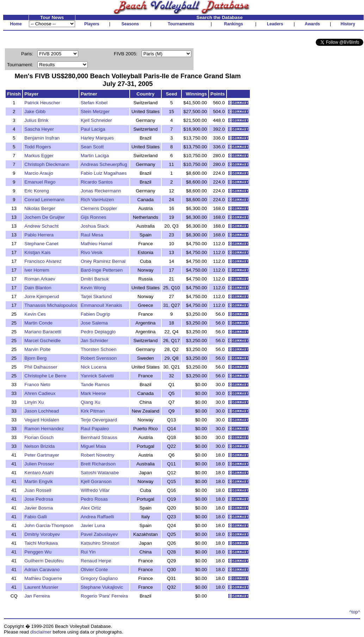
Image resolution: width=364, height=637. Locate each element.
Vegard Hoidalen (42, 420)
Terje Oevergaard (99, 420)
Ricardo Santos (97, 182)
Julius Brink (36, 120)
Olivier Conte (94, 570)
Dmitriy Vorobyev (42, 534)
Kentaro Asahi (39, 473)
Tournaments (181, 24)
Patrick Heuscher (42, 103)
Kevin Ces (35, 314)
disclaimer (41, 632)
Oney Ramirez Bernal (103, 261)
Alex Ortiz (91, 508)
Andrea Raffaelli (97, 517)
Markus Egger (39, 156)
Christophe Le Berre (45, 376)
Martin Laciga (95, 156)
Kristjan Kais (37, 252)
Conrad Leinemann (44, 200)
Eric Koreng (37, 191)
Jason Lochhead (42, 411)
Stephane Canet (41, 244)
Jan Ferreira (37, 596)
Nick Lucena (94, 367)
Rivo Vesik (92, 252)
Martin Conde (38, 323)
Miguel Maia (93, 446)
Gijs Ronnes (94, 217)
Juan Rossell (38, 490)
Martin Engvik (39, 481)
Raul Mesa (92, 235)
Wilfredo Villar (95, 490)
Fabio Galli (36, 517)
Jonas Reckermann (101, 191)
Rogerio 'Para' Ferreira (104, 596)
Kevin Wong (93, 288)
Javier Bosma (39, 508)
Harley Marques (97, 138)
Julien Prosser (39, 464)
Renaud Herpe (96, 561)
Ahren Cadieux (40, 393)
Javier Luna (93, 525)
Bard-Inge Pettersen (102, 270)
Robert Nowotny (98, 455)
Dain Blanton (38, 288)
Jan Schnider (94, 341)
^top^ (355, 612)
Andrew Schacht (41, 226)
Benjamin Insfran (42, 138)
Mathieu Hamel (97, 244)
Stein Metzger (95, 112)
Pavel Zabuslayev (99, 534)
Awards (312, 24)
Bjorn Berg (35, 358)
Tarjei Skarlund (96, 296)
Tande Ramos (95, 385)
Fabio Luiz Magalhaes (104, 173)
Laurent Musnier (41, 587)
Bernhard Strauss (99, 437)
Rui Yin (88, 552)
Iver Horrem (37, 270)
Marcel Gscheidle (42, 341)
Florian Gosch (39, 437)
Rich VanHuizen (97, 200)
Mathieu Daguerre (43, 578)
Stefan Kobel (94, 103)
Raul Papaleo (95, 429)
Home (16, 24)
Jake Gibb (35, 112)
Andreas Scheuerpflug (104, 164)
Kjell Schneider (96, 120)
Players (92, 24)
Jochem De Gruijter (45, 217)
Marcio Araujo (39, 173)
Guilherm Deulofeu (44, 561)
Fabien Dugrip (95, 314)
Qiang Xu (91, 402)
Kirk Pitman (93, 411)
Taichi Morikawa (41, 543)
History (348, 24)
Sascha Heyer (39, 129)
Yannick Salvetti (97, 376)
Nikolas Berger (40, 208)
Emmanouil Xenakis (101, 305)
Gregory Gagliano (99, 578)
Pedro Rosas (94, 499)
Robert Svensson (99, 358)
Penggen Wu (38, 552)
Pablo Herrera (39, 235)
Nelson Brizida (39, 446)
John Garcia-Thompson (49, 525)
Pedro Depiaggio (98, 332)
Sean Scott (92, 147)
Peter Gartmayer (42, 455)
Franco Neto (37, 385)
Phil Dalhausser (41, 367)
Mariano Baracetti (43, 332)
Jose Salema (94, 323)
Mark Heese (93, 393)
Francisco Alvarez (43, 261)
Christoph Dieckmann (47, 164)
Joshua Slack (95, 226)
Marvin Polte (37, 349)
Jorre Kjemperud (42, 296)
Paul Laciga (93, 129)
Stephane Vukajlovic (102, 587)
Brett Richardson (98, 464)
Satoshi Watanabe (100, 473)
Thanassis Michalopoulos (51, 305)
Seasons (130, 24)
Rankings (234, 24)
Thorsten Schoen (99, 349)
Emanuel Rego (40, 182)
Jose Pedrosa (39, 499)
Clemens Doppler (99, 208)
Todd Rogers (38, 147)
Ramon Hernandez (44, 429)
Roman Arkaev (40, 279)
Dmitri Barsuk (95, 279)
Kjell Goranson (96, 481)
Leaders (275, 24)
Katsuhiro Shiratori (100, 543)
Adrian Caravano (42, 570)
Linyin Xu (34, 402)
